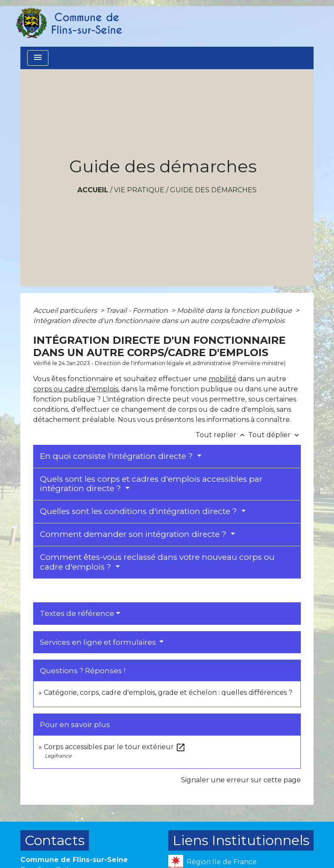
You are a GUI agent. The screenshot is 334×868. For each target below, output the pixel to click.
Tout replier (222, 435)
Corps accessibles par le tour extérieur (115, 747)
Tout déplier (275, 435)
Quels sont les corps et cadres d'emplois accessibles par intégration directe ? (151, 484)
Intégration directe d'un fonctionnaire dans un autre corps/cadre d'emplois (159, 321)
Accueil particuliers (66, 310)
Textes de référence (77, 613)
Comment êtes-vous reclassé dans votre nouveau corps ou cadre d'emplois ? (157, 562)
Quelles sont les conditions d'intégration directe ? (140, 511)
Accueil (93, 190)
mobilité (222, 379)
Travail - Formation (138, 310)
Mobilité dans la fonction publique (235, 310)
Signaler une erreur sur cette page (241, 780)
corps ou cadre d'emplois (76, 389)
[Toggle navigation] (38, 58)
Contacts (55, 840)
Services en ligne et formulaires (99, 642)
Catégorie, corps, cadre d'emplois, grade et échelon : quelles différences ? (168, 692)
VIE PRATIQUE (139, 190)
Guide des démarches (213, 190)
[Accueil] (68, 23)
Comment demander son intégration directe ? (134, 534)
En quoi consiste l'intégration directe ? (117, 456)
